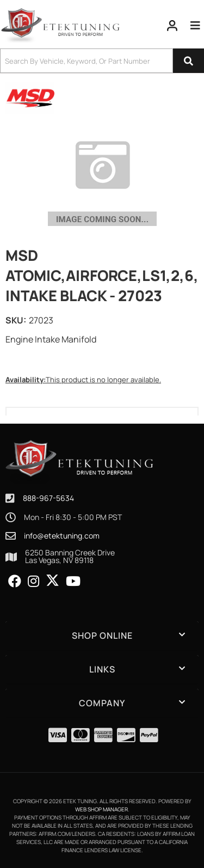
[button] (102, 61)
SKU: (16, 320)
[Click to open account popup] (172, 26)
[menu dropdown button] (195, 26)
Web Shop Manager (101, 809)
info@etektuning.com (62, 536)
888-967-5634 (48, 498)
